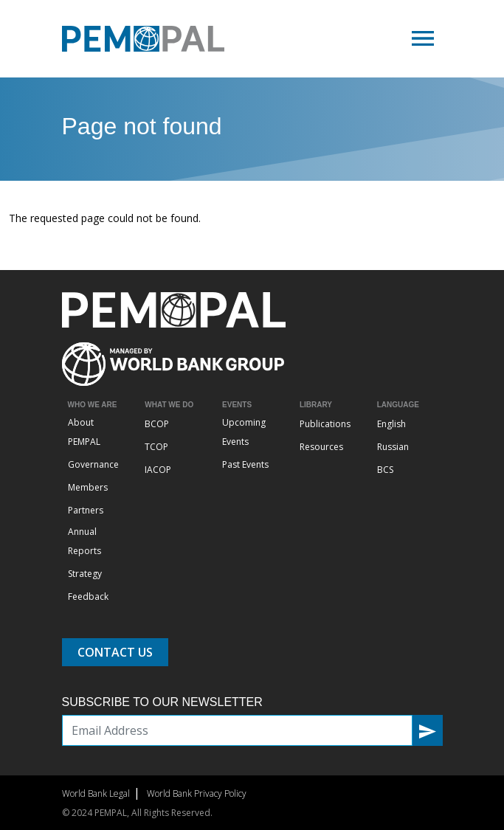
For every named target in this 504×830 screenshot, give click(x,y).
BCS (385, 470)
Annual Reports (84, 541)
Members (88, 487)
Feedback (88, 596)
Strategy (85, 574)
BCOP (157, 424)
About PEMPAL (84, 432)
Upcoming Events (244, 432)
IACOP (158, 470)
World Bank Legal (96, 793)
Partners (86, 510)
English (391, 424)
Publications (325, 424)
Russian (393, 447)
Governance (93, 464)
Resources (321, 447)
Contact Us (115, 652)
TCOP (156, 447)
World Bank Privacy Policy (197, 793)
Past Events (245, 464)
